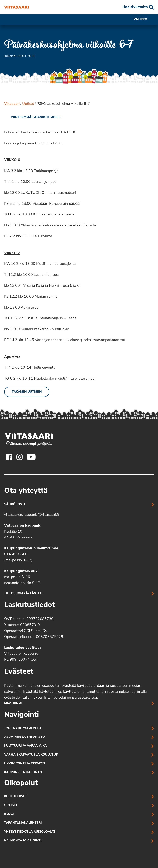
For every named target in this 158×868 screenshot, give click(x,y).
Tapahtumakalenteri (23, 823)
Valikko (144, 20)
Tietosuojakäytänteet (24, 594)
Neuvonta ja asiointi (23, 841)
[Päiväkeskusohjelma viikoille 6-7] (16, 7)
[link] (32, 117)
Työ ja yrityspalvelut (24, 728)
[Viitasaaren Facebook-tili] (9, 457)
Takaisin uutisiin (27, 392)
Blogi (9, 814)
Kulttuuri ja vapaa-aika (25, 746)
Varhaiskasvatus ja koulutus (31, 755)
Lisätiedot (13, 703)
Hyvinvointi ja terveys (25, 764)
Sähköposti (15, 505)
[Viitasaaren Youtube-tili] (31, 457)
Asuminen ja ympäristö (24, 737)
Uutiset (28, 104)
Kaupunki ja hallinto (23, 773)
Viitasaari (12, 104)
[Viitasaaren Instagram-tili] (20, 457)
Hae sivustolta (135, 7)
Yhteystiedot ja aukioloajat (30, 832)
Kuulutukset (16, 797)
